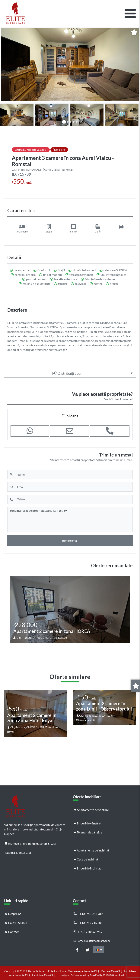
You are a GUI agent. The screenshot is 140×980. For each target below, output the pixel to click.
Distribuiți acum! (69, 373)
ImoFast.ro (121, 975)
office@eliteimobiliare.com (92, 941)
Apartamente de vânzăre (91, 810)
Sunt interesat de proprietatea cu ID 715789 (70, 520)
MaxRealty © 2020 (101, 975)
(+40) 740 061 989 (88, 914)
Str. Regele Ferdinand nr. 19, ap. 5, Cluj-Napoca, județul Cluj (31, 845)
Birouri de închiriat (87, 868)
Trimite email (70, 540)
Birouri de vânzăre (87, 823)
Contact (12, 932)
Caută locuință (16, 923)
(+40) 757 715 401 (88, 923)
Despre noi (14, 914)
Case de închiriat (86, 859)
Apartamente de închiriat (91, 850)
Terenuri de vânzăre (88, 832)
